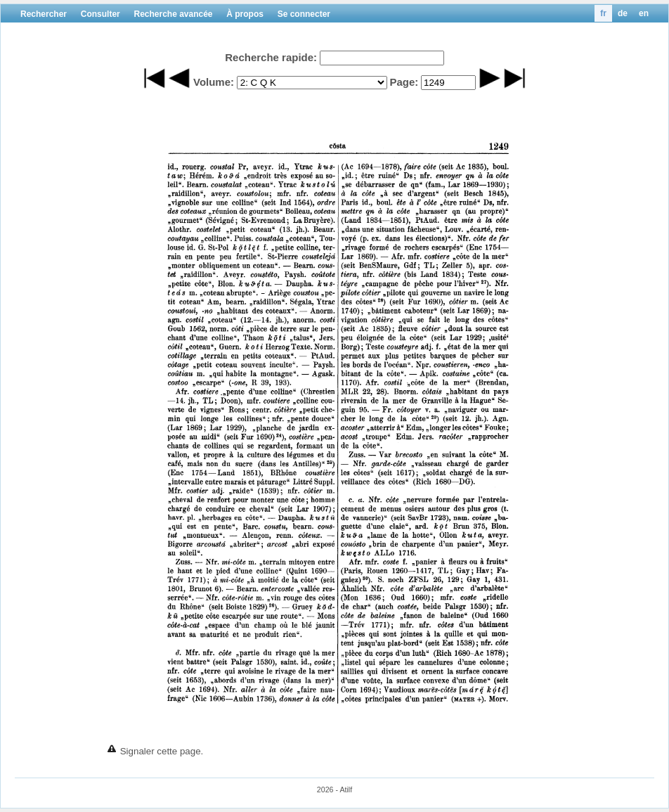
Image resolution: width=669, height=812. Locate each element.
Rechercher (44, 14)
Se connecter (304, 14)
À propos (245, 14)
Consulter (100, 14)
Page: (404, 82)
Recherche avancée (173, 14)
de (623, 13)
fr (603, 13)
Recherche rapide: (271, 57)
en (644, 13)
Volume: (214, 82)
